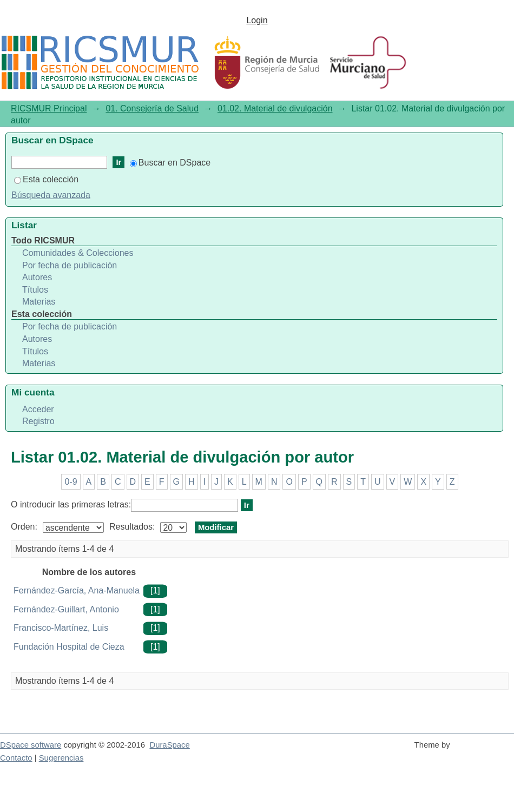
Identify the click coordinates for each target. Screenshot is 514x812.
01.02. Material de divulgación (275, 108)
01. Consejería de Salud (152, 108)
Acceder (38, 409)
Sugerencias (61, 758)
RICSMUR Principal (49, 108)
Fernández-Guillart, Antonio (66, 609)
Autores (37, 277)
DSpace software (31, 745)
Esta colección (46, 179)
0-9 (71, 482)
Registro (38, 421)
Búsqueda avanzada (51, 195)
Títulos (35, 290)
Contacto (16, 758)
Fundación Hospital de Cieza (69, 647)
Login (257, 20)
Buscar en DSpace (170, 163)
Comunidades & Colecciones (78, 253)
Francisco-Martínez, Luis (61, 628)
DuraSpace (169, 745)
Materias (39, 302)
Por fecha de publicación (70, 265)
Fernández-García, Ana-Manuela (77, 590)
